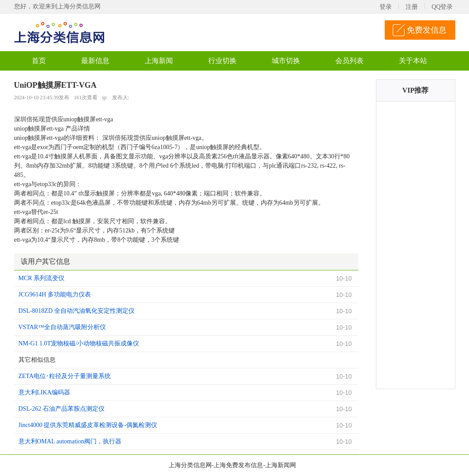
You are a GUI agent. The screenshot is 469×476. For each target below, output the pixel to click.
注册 (412, 7)
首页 (39, 61)
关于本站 (413, 61)
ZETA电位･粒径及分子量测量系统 (65, 376)
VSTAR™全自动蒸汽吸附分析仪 (62, 327)
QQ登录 (442, 7)
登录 (386, 7)
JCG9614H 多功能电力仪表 (55, 294)
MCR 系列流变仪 (42, 278)
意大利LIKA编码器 (44, 392)
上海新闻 (159, 61)
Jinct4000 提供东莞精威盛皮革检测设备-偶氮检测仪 (88, 425)
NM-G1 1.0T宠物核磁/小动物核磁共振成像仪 (79, 343)
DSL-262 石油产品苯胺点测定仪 (62, 409)
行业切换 (222, 61)
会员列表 (349, 61)
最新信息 (95, 61)
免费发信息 (427, 30)
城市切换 (286, 61)
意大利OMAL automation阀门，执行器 (70, 441)
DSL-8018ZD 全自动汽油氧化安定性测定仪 (77, 311)
